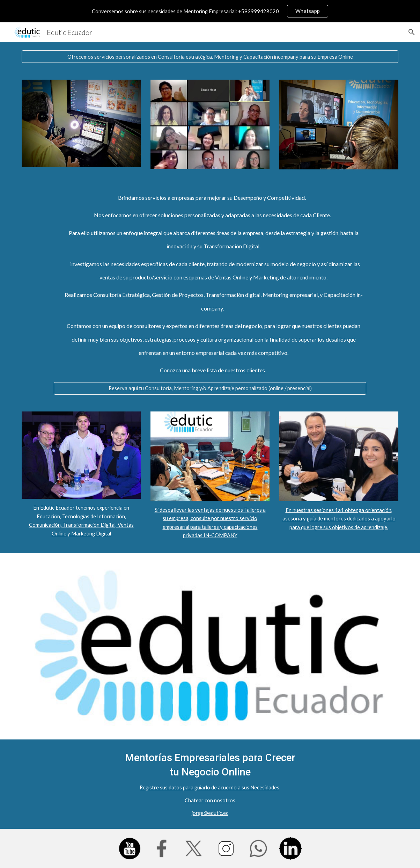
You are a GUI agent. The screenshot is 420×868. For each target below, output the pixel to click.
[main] (210, 284)
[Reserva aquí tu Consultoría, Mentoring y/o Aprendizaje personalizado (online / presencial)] (210, 388)
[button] (412, 32)
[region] (210, 11)
